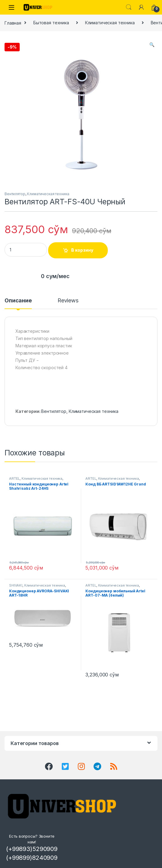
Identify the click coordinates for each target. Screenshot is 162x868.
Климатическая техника (110, 23)
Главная (13, 23)
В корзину (82, 250)
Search (129, 7)
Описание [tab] (18, 301)
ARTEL (14, 478)
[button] (152, 45)
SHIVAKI (16, 585)
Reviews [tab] (68, 301)
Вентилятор (15, 194)
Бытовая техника (51, 23)
